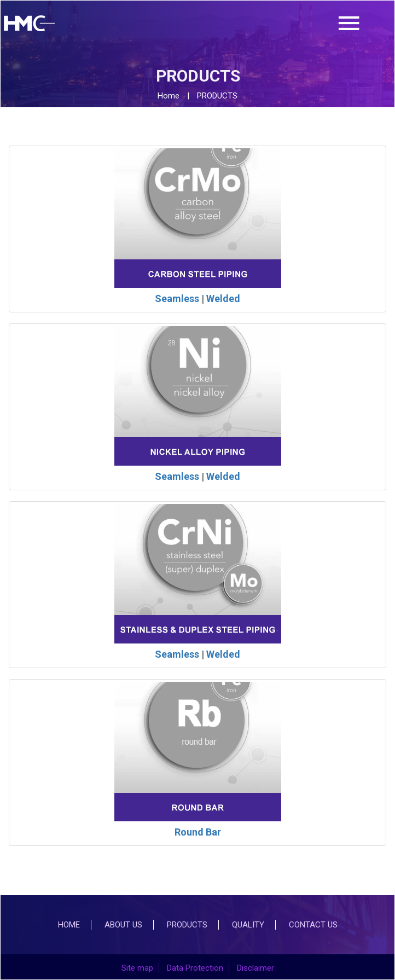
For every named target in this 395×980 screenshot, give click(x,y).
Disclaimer (255, 968)
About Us (123, 925)
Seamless (177, 298)
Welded (223, 298)
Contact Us (313, 925)
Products (187, 925)
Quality (248, 925)
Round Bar (198, 832)
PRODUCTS (217, 96)
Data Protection (195, 968)
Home (169, 96)
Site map (137, 968)
